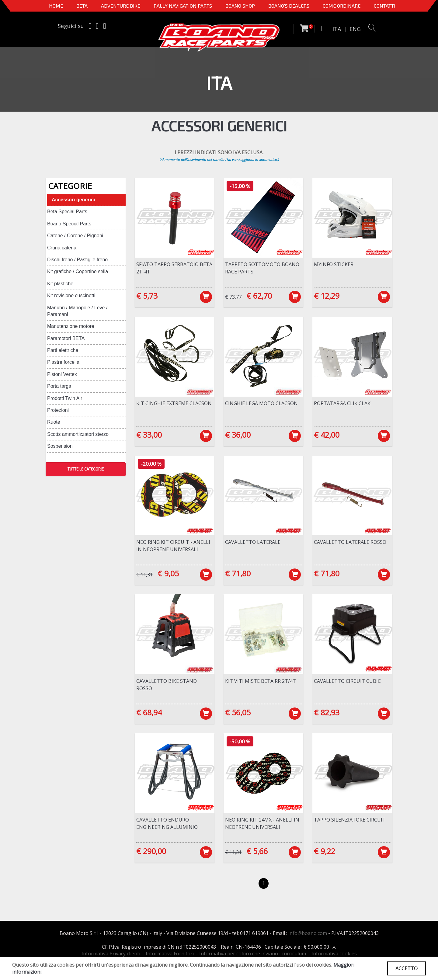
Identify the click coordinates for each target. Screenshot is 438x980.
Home (56, 6)
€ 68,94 (149, 712)
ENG (355, 29)
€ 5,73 (147, 296)
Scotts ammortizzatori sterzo (78, 434)
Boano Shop (240, 6)
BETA (82, 6)
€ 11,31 (144, 575)
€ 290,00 (151, 851)
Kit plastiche (60, 284)
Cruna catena (62, 248)
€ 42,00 (327, 435)
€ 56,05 (238, 712)
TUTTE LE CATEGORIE (86, 469)
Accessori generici (73, 200)
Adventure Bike (121, 6)
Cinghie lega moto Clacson (261, 403)
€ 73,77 (233, 297)
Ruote (54, 422)
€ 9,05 (168, 573)
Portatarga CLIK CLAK (342, 403)
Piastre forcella (63, 362)
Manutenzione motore (71, 326)
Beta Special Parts (67, 212)
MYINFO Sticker (334, 264)
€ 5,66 (257, 851)
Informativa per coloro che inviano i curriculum (253, 954)
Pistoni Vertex (62, 374)
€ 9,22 (325, 851)
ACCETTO (407, 968)
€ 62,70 (259, 296)
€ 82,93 (327, 712)
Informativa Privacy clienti (111, 954)
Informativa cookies (334, 954)
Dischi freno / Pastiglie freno (77, 260)
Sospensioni (60, 446)
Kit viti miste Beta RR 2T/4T (261, 681)
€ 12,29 (327, 296)
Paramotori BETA (66, 338)
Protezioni (58, 410)
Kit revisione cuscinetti (71, 295)
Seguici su (71, 26)
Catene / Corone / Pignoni (75, 236)
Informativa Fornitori (170, 954)
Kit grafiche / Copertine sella (78, 271)
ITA (337, 29)
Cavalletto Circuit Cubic (347, 681)
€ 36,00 (238, 435)
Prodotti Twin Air (65, 398)
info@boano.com (308, 933)
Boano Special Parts (69, 224)
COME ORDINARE (342, 6)
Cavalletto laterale (253, 542)
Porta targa (59, 386)
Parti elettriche (63, 350)
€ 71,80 (238, 573)
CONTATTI (385, 6)
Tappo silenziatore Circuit (350, 820)
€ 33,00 (149, 435)
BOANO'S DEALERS (289, 6)
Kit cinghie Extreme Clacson (174, 403)
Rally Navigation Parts (183, 6)
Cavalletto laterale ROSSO (350, 542)
